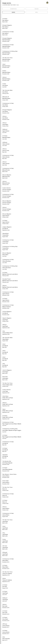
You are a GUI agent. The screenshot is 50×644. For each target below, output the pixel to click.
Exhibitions (13, 9)
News (13, 12)
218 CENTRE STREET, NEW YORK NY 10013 (11, 5)
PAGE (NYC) (7, 3)
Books (37, 9)
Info (37, 12)
